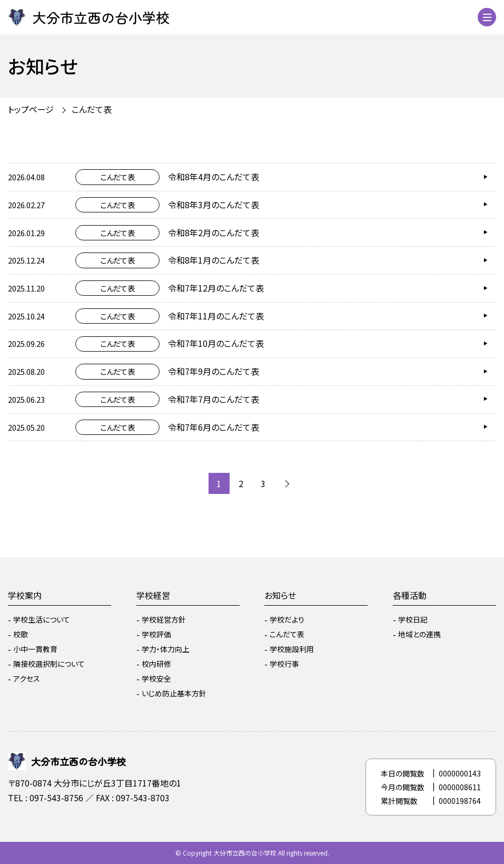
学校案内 (25, 595)
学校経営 (153, 595)
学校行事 (284, 664)
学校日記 (413, 619)
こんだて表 (92, 109)
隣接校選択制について (49, 664)
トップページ (31, 109)
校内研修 (156, 664)
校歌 (21, 634)
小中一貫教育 (35, 649)
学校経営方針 (164, 619)
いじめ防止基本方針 (174, 693)
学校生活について (42, 619)
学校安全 (156, 678)
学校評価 (156, 634)
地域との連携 (419, 634)
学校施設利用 (292, 649)
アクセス (27, 678)
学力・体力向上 (166, 649)
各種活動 (410, 595)
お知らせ (280, 595)
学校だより (287, 619)
